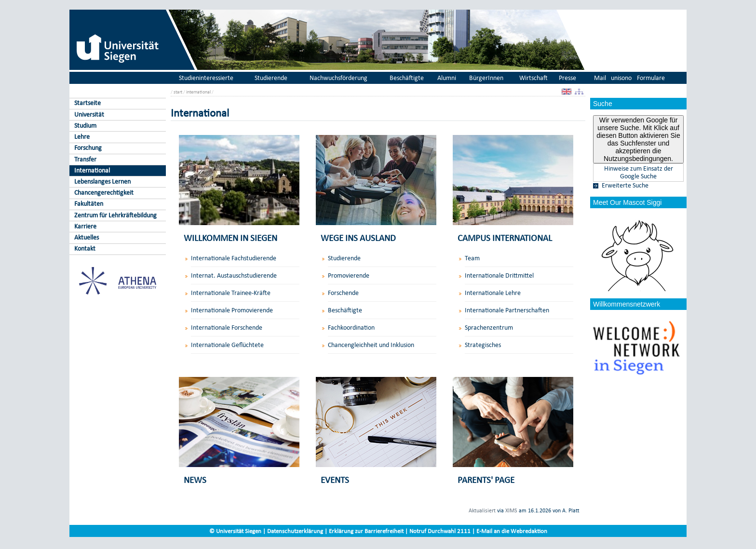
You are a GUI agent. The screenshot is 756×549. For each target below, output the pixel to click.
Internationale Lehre (493, 293)
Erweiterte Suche (625, 186)
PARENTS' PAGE (486, 480)
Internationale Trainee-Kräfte (231, 293)
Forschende (343, 293)
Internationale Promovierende (232, 310)
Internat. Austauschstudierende (234, 275)
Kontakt (85, 248)
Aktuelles (87, 237)
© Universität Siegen (235, 531)
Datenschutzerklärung (295, 531)
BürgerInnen (486, 78)
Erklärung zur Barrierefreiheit (366, 531)
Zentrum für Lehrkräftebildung (115, 215)
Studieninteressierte (206, 78)
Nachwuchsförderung (338, 78)
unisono (621, 78)
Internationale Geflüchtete (227, 345)
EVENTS (335, 480)
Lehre (82, 137)
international (198, 92)
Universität (89, 114)
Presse (567, 78)
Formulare (651, 78)
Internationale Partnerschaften (507, 310)
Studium (85, 126)
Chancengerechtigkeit (104, 193)
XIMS (511, 510)
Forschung (88, 148)
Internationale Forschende (227, 328)
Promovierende (349, 275)
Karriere (85, 226)
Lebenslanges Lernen (102, 181)
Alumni (447, 78)
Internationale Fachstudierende (234, 258)
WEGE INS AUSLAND (358, 238)
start (178, 92)
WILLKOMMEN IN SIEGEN (230, 238)
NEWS (195, 480)
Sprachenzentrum (489, 328)
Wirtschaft (533, 78)
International (92, 170)
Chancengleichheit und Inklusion (371, 345)
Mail (600, 78)
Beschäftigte (407, 78)
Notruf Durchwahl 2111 (440, 531)
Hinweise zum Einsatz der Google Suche (639, 173)
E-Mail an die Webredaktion (512, 531)
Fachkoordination (351, 328)
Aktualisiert (482, 510)
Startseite (88, 103)
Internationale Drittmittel (499, 275)
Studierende (271, 78)
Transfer (85, 159)
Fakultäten (89, 204)
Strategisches (483, 345)
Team (472, 258)
